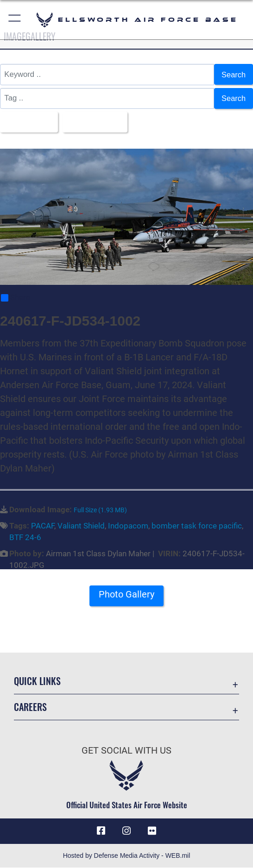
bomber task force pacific (197, 526)
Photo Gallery (126, 595)
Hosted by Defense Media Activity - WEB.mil (127, 856)
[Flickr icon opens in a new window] (152, 831)
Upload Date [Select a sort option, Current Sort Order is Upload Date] (93, 122)
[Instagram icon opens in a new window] (126, 831)
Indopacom (128, 526)
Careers (30, 707)
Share (16, 298)
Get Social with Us (126, 750)
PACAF (43, 526)
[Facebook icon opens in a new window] (101, 831)
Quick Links (37, 681)
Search (233, 74)
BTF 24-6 (25, 538)
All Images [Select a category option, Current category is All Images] (26, 122)
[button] (15, 20)
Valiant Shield (81, 526)
